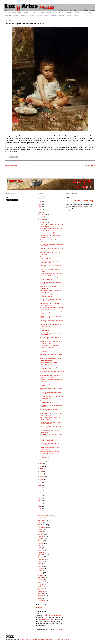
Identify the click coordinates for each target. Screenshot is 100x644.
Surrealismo (24, 15)
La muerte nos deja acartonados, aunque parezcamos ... (50, 347)
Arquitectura (27, 13)
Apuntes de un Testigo (45, 516)
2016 (40, 490)
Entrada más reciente (12, 166)
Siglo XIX (62, 15)
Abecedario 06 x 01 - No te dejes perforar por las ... (50, 304)
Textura (40, 598)
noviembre (43, 217)
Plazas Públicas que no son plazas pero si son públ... (50, 423)
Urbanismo (41, 600)
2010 (40, 506)
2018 (40, 485)
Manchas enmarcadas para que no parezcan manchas (50, 359)
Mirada (40, 571)
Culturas (49, 13)
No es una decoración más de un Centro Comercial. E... (50, 376)
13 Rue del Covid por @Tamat (49, 233)
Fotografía (69, 13)
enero (42, 479)
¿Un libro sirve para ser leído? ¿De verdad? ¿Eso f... (50, 300)
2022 (40, 207)
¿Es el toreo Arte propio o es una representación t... (50, 262)
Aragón (40, 518)
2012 (40, 501)
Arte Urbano (41, 13)
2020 (40, 212)
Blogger (61, 630)
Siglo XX (69, 15)
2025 (40, 199)
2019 (40, 482)
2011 (40, 503)
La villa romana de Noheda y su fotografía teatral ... (49, 368)
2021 (40, 209)
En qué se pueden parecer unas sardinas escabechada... (49, 440)
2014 (40, 496)
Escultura (62, 13)
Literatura (77, 13)
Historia (40, 566)
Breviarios (41, 536)
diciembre (43, 214)
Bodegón (41, 534)
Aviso (20, 13)
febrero (42, 477)
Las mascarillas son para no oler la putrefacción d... (50, 334)
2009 (40, 509)
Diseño (40, 550)
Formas (40, 557)
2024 (40, 202)
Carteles (41, 539)
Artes (34, 13)
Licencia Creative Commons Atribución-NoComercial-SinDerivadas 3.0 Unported (45, 640)
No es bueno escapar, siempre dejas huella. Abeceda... (51, 402)
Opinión (40, 580)
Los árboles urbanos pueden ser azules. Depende (49, 444)
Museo (90, 13)
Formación (39, 15)
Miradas (84, 13)
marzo (42, 474)
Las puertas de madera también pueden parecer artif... (49, 296)
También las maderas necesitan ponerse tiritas (49, 330)
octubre (42, 220)
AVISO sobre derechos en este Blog (80, 201)
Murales (40, 573)
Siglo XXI (76, 15)
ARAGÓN (7, 13)
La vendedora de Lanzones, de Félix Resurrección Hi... (51, 275)
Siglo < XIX (41, 582)
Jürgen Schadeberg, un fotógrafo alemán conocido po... (50, 452)
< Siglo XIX (54, 15)
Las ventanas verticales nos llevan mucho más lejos (50, 448)
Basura (40, 532)
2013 (40, 498)
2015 (40, 493)
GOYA (14, 13)
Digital (40, 548)
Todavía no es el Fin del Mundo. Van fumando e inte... (51, 342)
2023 (40, 204)
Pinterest (39, 607)
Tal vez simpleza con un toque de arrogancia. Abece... (50, 410)
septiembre (44, 222)
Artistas (46, 15)
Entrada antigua (90, 166)
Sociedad (16, 15)
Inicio (52, 166)
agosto (42, 461)
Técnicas (32, 15)
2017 (40, 488)
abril (42, 471)
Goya (40, 564)
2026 (40, 196)
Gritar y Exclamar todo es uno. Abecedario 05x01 (49, 363)
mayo (42, 469)
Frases (40, 561)
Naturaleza (8, 15)
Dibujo (55, 13)
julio (41, 463)
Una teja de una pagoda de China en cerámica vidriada (51, 279)
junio (42, 466)
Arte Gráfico (42, 525)
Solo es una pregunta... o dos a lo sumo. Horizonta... (50, 419)
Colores (40, 541)
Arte (39, 523)
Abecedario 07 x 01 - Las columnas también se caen (50, 236)
